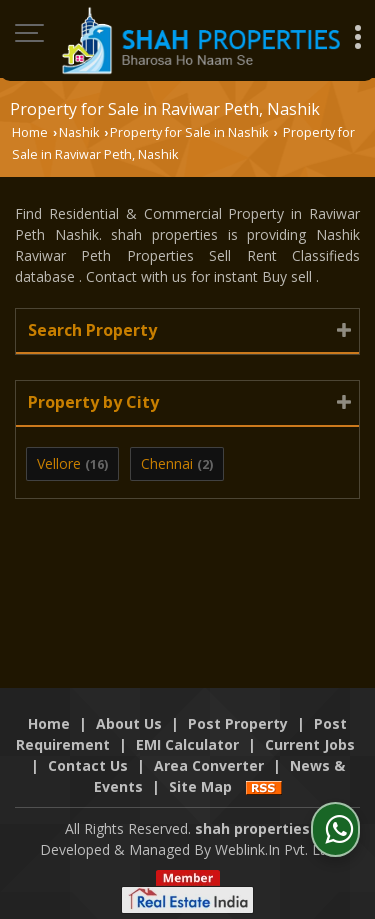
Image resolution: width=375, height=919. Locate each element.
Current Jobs (310, 744)
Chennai (167, 463)
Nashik (79, 132)
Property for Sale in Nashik (189, 132)
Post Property (238, 723)
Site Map (200, 786)
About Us (129, 723)
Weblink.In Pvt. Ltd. (275, 849)
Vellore (59, 463)
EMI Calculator (187, 744)
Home (30, 132)
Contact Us (88, 765)
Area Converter (209, 765)
